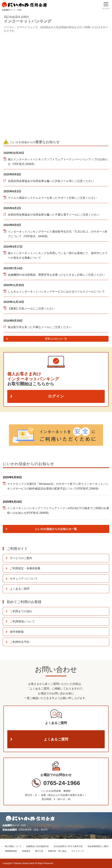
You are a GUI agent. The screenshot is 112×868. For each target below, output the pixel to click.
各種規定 (26, 851)
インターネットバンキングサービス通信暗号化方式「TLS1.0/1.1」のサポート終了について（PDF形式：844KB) (58, 234)
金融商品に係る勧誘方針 (38, 846)
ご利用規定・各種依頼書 (25, 568)
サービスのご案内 (21, 558)
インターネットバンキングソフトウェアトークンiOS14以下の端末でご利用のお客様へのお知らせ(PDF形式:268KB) (58, 511)
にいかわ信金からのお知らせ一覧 (56, 529)
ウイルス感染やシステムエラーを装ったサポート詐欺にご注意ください (52, 198)
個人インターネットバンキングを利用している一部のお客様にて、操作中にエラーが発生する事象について (58, 255)
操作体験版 (17, 632)
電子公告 (39, 851)
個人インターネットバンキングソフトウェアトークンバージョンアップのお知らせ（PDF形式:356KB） (58, 162)
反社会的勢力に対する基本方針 (68, 846)
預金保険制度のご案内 (98, 846)
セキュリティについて (24, 579)
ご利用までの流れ (21, 611)
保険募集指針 (11, 851)
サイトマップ (78, 851)
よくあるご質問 (20, 589)
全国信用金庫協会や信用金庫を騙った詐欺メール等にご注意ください (51, 181)
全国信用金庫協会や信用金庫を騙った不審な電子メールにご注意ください (54, 215)
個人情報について (13, 846)
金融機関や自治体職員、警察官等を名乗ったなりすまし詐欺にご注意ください (56, 275)
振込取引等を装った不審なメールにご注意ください (40, 327)
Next (107, 434)
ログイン (56, 396)
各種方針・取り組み (57, 851)
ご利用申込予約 (20, 642)
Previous (5, 434)
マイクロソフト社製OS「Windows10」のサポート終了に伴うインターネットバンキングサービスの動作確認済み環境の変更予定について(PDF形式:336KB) (58, 486)
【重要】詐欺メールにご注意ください (31, 309)
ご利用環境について (22, 621)
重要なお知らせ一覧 (56, 339)
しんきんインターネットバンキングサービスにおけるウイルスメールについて (56, 292)
